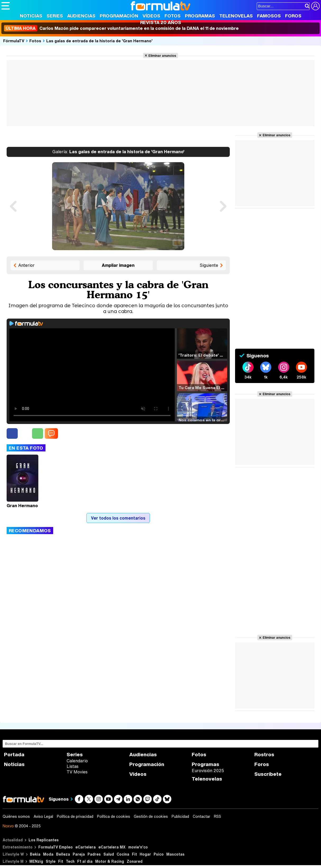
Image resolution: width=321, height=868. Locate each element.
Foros (293, 16)
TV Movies (77, 772)
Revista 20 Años (161, 22)
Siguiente (209, 265)
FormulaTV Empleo (56, 847)
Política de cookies (114, 816)
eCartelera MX (112, 847)
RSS (217, 816)
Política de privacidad (75, 816)
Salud (109, 854)
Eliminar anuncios (162, 55)
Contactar (201, 816)
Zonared (135, 861)
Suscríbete (268, 774)
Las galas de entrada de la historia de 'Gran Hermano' (99, 41)
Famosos (269, 16)
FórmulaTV (14, 41)
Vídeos (151, 16)
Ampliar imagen (118, 265)
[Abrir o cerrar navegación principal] (6, 6)
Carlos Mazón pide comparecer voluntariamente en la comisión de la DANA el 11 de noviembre (121, 28)
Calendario (77, 761)
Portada (14, 755)
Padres (94, 854)
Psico (159, 854)
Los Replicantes (44, 840)
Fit (134, 854)
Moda (48, 854)
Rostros (264, 755)
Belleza (63, 854)
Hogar (145, 854)
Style (51, 861)
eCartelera (86, 847)
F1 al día (85, 861)
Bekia (35, 854)
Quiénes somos (16, 816)
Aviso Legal (43, 816)
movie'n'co (138, 847)
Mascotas (175, 854)
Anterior (26, 265)
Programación (119, 16)
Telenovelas (236, 16)
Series (55, 16)
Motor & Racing (110, 861)
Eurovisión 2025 (208, 771)
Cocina (123, 854)
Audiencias (81, 16)
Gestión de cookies (151, 816)
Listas (73, 766)
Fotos (173, 16)
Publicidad (180, 816)
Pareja (79, 854)
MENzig (36, 861)
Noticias (31, 16)
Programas (200, 16)
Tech (70, 861)
